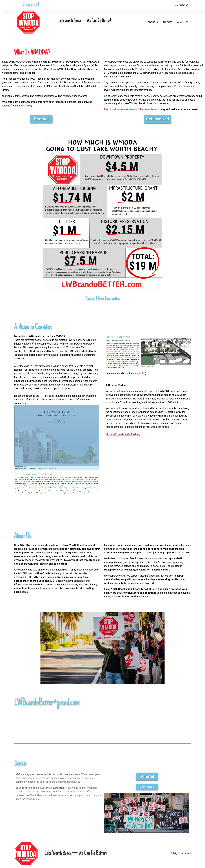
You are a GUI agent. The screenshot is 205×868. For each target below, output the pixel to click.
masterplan (139, 373)
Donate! (31, 5)
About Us (153, 22)
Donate (168, 22)
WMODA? (183, 22)
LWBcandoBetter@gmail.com (47, 703)
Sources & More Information (103, 299)
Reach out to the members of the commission (131, 109)
